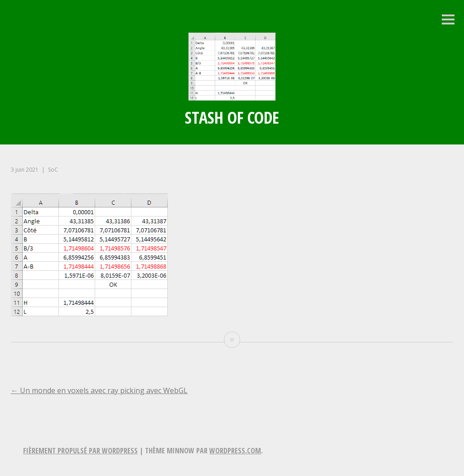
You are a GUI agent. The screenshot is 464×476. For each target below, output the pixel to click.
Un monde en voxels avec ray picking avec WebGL (99, 390)
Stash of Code (232, 118)
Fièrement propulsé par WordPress (80, 451)
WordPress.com (235, 451)
